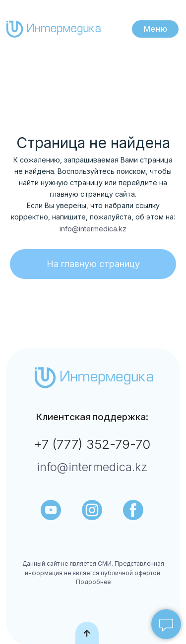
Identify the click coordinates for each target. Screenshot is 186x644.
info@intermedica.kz (93, 229)
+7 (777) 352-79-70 (92, 444)
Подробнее (93, 582)
